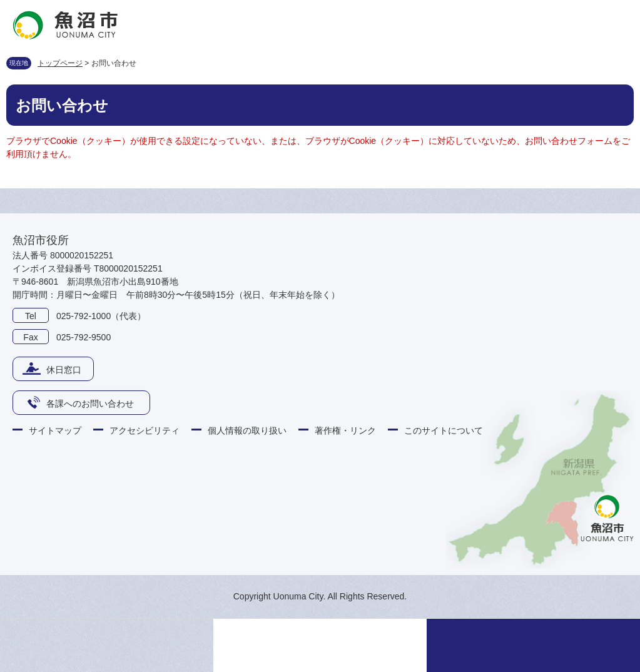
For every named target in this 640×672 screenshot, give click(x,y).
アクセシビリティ (145, 430)
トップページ (60, 63)
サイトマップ (55, 430)
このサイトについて (444, 430)
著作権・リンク (345, 430)
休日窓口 (64, 370)
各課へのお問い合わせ (90, 404)
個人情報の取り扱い (247, 430)
